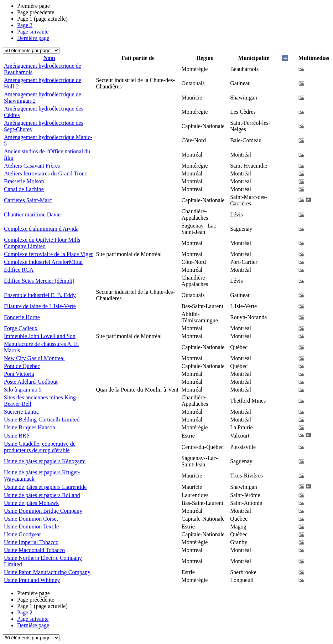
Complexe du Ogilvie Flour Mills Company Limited (42, 243)
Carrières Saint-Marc (28, 200)
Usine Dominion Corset (31, 519)
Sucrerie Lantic (21, 412)
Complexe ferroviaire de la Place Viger (48, 254)
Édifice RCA (19, 270)
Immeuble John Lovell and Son (40, 336)
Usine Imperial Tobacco (31, 542)
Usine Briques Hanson (30, 427)
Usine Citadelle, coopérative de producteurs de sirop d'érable (40, 447)
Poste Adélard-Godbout (31, 382)
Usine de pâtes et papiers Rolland (42, 495)
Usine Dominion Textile (31, 527)
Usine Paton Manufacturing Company (47, 572)
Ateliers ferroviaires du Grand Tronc (46, 173)
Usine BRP (17, 436)
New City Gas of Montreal (34, 358)
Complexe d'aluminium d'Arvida (41, 229)
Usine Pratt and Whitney (32, 580)
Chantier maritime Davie (32, 214)
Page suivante (33, 32)
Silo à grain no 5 (23, 390)
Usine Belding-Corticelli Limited (42, 420)
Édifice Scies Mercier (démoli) (39, 281)
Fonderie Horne (22, 317)
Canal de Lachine (24, 189)
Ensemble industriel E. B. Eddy (40, 295)
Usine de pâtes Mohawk (31, 503)
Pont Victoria (19, 374)
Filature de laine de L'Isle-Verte (40, 306)
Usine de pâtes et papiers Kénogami (45, 461)
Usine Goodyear (22, 534)
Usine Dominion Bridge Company (43, 511)
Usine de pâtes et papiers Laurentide (45, 487)
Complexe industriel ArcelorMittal (43, 262)
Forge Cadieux (21, 328)
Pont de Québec (22, 366)
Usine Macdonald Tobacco (34, 550)
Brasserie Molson (24, 181)
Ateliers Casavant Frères (32, 166)
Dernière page (33, 38)
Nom (49, 58)
